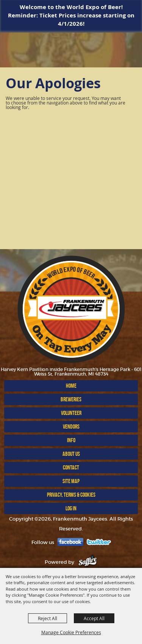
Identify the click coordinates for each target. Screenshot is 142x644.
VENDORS (71, 426)
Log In (71, 508)
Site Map (71, 481)
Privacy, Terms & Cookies (71, 495)
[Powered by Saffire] (88, 562)
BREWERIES (71, 399)
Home (71, 386)
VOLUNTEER (71, 413)
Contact (71, 467)
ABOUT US (71, 454)
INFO (71, 440)
